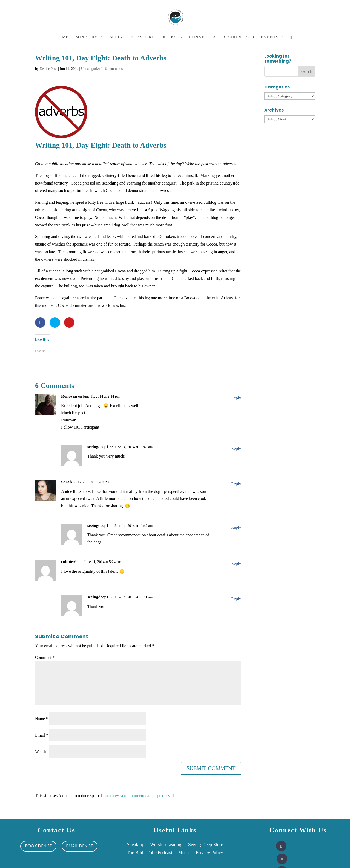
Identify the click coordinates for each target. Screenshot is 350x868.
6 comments (114, 69)
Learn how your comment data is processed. (138, 796)
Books (169, 37)
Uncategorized (92, 69)
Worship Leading (166, 845)
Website (42, 752)
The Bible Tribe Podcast (150, 853)
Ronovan (69, 396)
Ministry (87, 37)
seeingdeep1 (98, 447)
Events (270, 37)
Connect (200, 37)
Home (62, 37)
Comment (45, 657)
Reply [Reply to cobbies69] (236, 563)
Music (184, 853)
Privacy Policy (209, 853)
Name (42, 719)
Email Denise (80, 846)
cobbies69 (70, 562)
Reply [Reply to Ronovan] (236, 398)
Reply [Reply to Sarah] (236, 484)
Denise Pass (48, 69)
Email (42, 735)
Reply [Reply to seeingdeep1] (236, 449)
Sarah (67, 482)
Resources (236, 37)
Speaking (136, 845)
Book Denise (38, 846)
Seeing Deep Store (132, 37)
